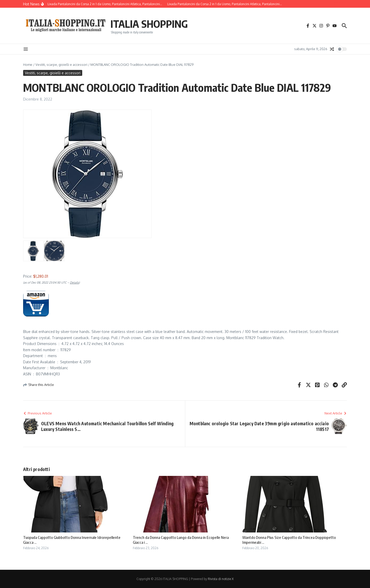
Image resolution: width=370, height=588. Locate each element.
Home (28, 65)
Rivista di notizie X (221, 579)
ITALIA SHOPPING (149, 24)
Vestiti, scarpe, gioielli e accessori (61, 65)
